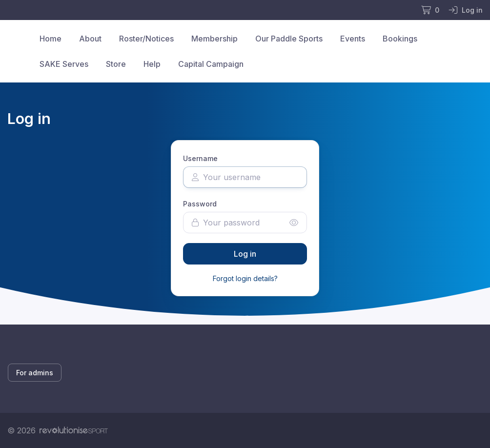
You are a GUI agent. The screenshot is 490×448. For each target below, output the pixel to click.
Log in (245, 254)
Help (152, 64)
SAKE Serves (64, 64)
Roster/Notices (146, 39)
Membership (214, 39)
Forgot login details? (245, 278)
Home (51, 39)
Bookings (400, 39)
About (90, 39)
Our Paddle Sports (289, 39)
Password (200, 204)
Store (116, 64)
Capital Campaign (211, 64)
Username (200, 158)
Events (353, 39)
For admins (35, 373)
